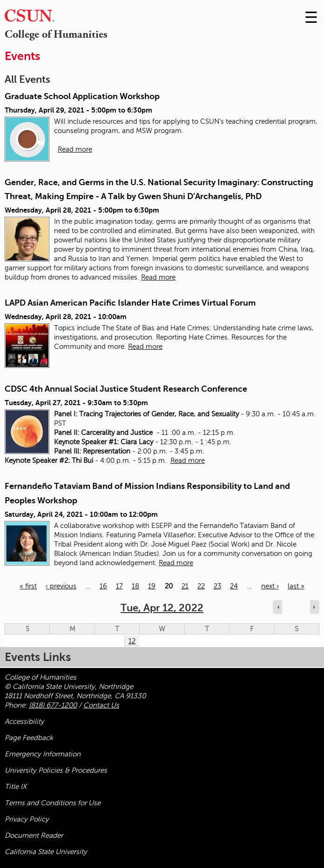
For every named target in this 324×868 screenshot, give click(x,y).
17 (119, 586)
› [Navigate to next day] (314, 607)
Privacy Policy (27, 819)
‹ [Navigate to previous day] (278, 607)
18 (135, 586)
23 (217, 586)
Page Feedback (29, 738)
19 (152, 586)
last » (296, 586)
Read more (75, 149)
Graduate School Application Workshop (82, 96)
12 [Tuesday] (132, 641)
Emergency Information (43, 754)
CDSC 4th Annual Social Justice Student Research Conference (126, 389)
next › (270, 586)
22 (201, 586)
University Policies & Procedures (56, 770)
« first (28, 586)
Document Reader (34, 835)
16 (103, 586)
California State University (46, 852)
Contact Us (101, 705)
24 (234, 586)
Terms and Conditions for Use (53, 803)
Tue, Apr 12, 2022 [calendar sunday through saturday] (162, 608)
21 (185, 586)
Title (16, 787)
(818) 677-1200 (53, 705)
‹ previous (61, 586)
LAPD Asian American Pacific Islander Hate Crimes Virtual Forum (130, 303)
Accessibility (24, 721)
